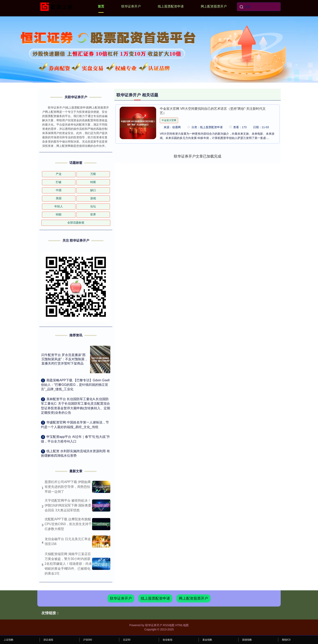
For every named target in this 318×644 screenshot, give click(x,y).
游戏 (93, 198)
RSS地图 (169, 625)
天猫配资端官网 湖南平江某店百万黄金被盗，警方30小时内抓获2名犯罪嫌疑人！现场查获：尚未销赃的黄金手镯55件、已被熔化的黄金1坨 (68, 564)
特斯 (93, 182)
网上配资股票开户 (214, 6)
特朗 (59, 214)
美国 (59, 198)
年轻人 (59, 206)
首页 (101, 6)
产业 (59, 174)
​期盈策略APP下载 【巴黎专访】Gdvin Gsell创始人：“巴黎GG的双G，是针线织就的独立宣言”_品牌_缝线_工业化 (75, 385)
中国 (59, 190)
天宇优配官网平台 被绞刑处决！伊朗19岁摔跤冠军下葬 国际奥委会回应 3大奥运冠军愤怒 (68, 505)
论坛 (93, 206)
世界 (93, 214)
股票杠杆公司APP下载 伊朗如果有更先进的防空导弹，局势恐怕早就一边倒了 (68, 487)
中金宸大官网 (169, 120)
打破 (59, 182)
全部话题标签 (76, 223)
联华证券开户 (131, 6)
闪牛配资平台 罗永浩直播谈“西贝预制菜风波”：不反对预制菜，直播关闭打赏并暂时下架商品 (65, 359)
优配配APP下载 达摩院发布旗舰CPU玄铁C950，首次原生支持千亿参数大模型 (68, 524)
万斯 (93, 174)
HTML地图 (182, 625)
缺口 (93, 190)
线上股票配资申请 (171, 6)
